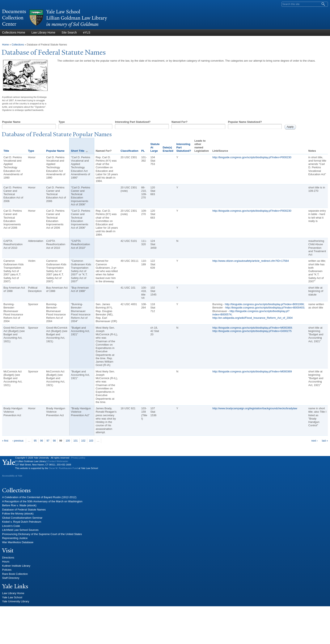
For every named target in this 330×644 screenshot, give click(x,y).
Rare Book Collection (15, 574)
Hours (6, 562)
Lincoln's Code (11, 526)
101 (76, 441)
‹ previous (18, 441)
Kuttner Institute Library (16, 566)
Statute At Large (155, 148)
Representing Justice (15, 538)
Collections (18, 45)
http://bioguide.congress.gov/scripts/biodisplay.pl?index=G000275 (252, 331)
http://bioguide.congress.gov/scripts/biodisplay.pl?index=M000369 (252, 371)
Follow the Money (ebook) (18, 514)
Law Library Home (43, 32)
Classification (129, 151)
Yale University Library (16, 601)
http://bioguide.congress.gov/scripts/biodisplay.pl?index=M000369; (253, 328)
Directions (8, 558)
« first (5, 441)
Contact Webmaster (58, 461)
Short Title (80, 151)
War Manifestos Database (18, 542)
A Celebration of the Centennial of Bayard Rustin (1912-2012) (39, 497)
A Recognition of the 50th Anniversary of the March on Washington (42, 501)
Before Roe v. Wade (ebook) (19, 505)
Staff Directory (11, 578)
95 (35, 441)
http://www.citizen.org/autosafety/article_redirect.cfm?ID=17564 (251, 261)
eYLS (87, 32)
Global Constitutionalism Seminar (22, 518)
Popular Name (11, 122)
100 (68, 441)
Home (5, 45)
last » (325, 441)
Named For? (179, 122)
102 (83, 441)
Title (6, 151)
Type (62, 122)
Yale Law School (12, 597)
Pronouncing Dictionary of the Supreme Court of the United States (42, 534)
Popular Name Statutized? (245, 122)
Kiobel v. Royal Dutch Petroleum (22, 522)
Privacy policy (78, 458)
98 (54, 441)
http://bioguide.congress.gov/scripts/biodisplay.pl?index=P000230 (252, 157)
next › (314, 441)
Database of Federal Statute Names (24, 510)
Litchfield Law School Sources (20, 530)
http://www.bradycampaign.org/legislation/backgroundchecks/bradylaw (255, 408)
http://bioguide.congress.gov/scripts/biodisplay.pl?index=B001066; (265, 304)
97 (48, 441)
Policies (7, 570)
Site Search (69, 32)
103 (91, 441)
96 (41, 441)
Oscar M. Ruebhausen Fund (63, 468)
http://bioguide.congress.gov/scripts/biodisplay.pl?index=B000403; (265, 308)
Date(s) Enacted (168, 149)
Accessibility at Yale (12, 476)
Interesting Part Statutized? (133, 122)
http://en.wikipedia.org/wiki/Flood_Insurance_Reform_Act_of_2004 (253, 318)
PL (143, 151)
